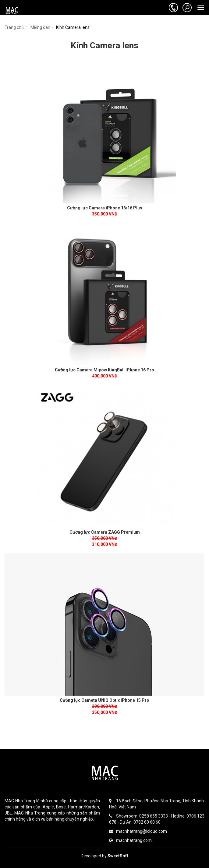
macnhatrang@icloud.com (138, 831)
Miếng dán (40, 27)
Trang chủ (14, 27)
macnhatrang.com (130, 840)
